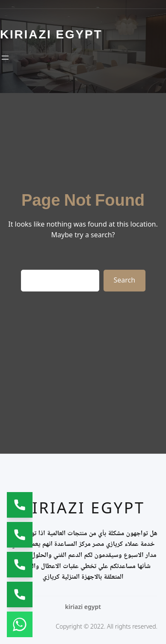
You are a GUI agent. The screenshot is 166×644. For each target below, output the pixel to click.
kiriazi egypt (83, 508)
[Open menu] (5, 58)
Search (125, 280)
